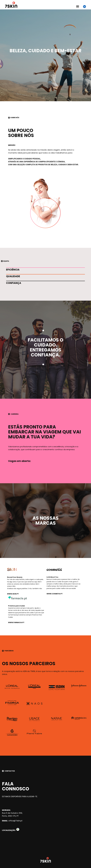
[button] (78, 6)
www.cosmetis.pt (55, 594)
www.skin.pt (13, 594)
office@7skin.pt (15, 821)
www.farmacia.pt (16, 622)
